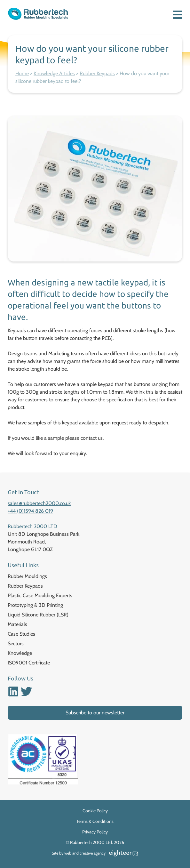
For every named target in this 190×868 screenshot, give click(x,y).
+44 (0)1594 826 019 (30, 511)
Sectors (16, 643)
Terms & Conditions (95, 821)
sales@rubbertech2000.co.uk (39, 503)
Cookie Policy (95, 811)
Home (22, 73)
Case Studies (21, 634)
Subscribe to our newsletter (95, 713)
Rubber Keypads (97, 73)
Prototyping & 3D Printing (35, 605)
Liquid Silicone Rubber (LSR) (38, 615)
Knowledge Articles (54, 73)
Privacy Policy (95, 832)
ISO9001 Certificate (29, 663)
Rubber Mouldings (27, 576)
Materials (17, 624)
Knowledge (20, 653)
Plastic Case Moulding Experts (40, 595)
